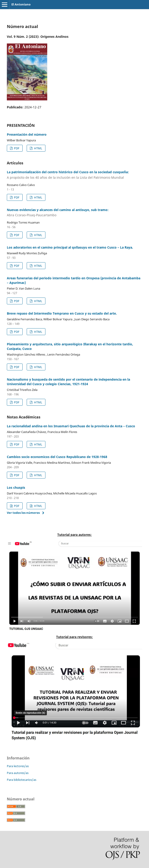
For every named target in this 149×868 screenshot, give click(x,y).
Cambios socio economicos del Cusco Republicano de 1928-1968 (57, 457)
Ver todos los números (23, 513)
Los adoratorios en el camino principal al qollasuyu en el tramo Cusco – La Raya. (70, 247)
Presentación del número (27, 134)
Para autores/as (18, 773)
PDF (16, 148)
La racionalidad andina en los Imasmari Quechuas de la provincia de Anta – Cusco (71, 426)
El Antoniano (21, 4)
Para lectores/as (18, 766)
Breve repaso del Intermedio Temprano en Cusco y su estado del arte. (62, 313)
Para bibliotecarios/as (22, 780)
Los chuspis (16, 487)
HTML (38, 148)
